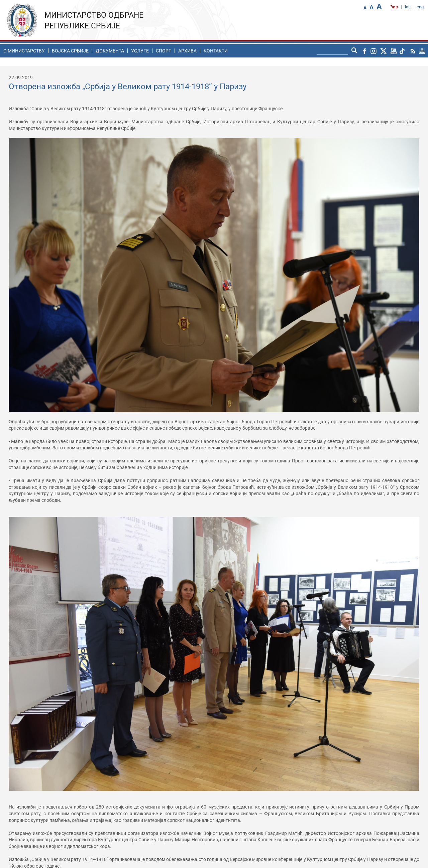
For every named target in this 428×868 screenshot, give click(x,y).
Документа (110, 51)
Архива (187, 51)
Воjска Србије (70, 51)
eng (420, 7)
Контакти (216, 51)
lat (407, 7)
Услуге (140, 51)
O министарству (24, 51)
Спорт (164, 51)
